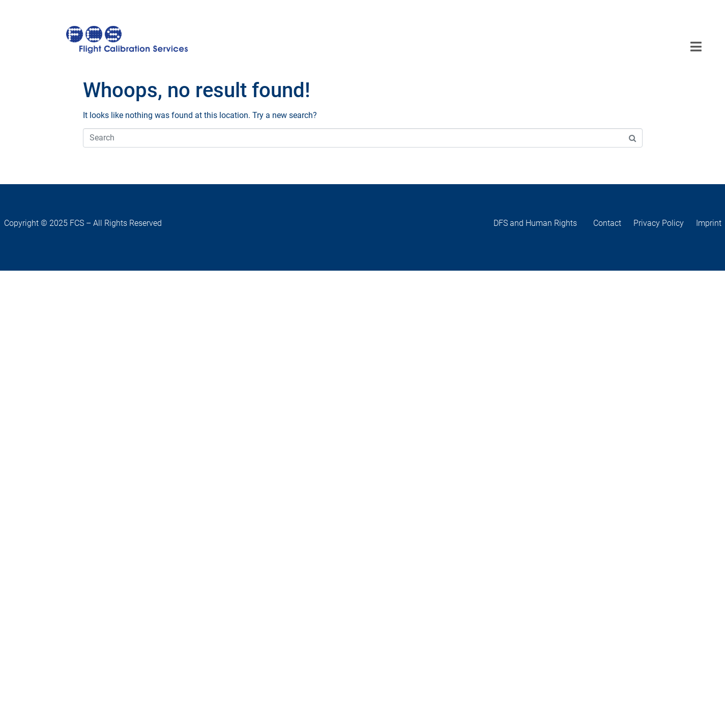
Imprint (709, 223)
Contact (612, 223)
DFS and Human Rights (543, 223)
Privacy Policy (659, 223)
